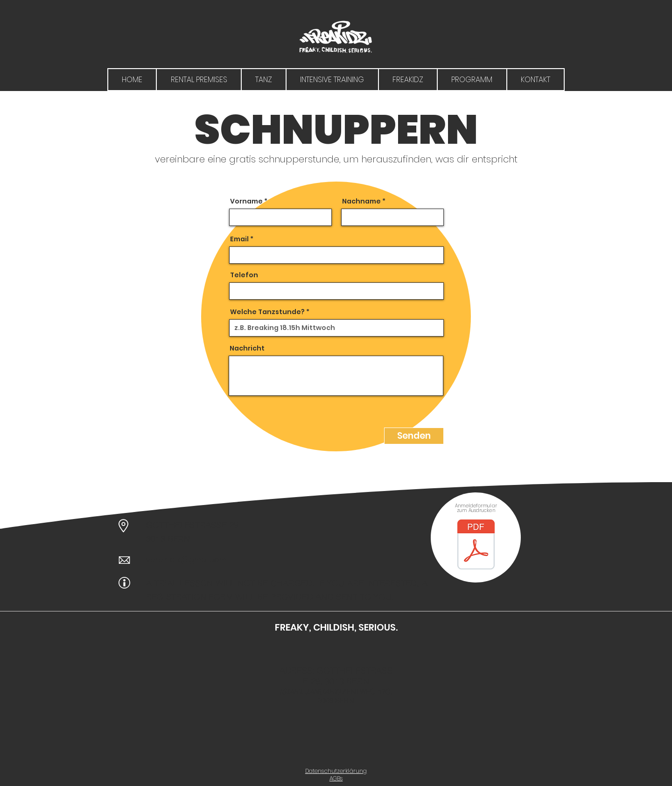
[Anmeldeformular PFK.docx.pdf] (476, 546)
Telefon (244, 275)
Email (239, 239)
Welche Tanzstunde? (267, 312)
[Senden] (414, 436)
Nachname (361, 201)
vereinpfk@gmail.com (186, 560)
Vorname (246, 201)
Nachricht (247, 348)
